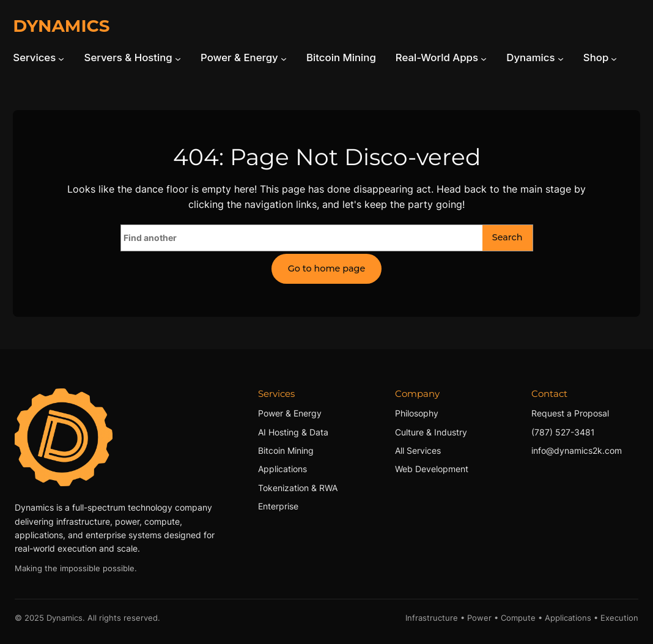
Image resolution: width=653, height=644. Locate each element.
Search (507, 237)
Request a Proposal (570, 413)
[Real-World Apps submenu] (484, 58)
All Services (418, 450)
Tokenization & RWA (298, 488)
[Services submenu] (61, 58)
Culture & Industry (431, 432)
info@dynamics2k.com (577, 450)
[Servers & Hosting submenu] (178, 58)
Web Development (432, 469)
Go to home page (327, 268)
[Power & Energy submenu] (284, 58)
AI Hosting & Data (293, 432)
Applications (282, 469)
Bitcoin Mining (286, 450)
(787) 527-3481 (563, 432)
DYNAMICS (61, 26)
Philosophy (417, 413)
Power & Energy (290, 413)
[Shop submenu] (614, 58)
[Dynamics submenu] (561, 58)
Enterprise (278, 506)
